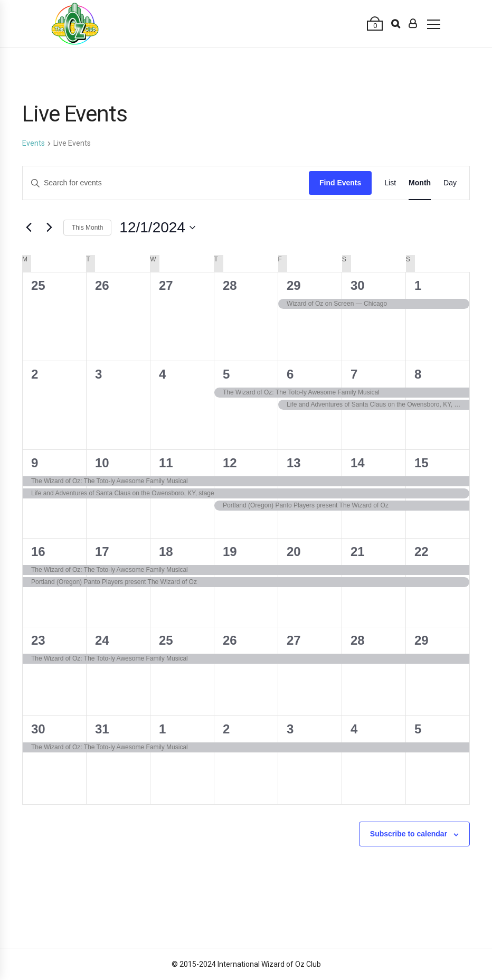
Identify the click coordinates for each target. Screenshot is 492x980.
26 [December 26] (230, 640)
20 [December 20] (294, 552)
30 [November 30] (358, 285)
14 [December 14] (358, 463)
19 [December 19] (230, 552)
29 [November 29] (294, 285)
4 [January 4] (354, 729)
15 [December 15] (422, 463)
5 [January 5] (418, 729)
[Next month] (49, 228)
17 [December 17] (102, 552)
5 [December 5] (226, 374)
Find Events (340, 183)
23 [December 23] (38, 640)
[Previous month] (29, 228)
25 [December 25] (166, 640)
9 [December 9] (35, 463)
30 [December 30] (38, 729)
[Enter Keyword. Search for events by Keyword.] (166, 183)
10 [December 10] (102, 463)
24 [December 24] (102, 640)
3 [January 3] (290, 729)
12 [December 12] (230, 463)
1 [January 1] (162, 729)
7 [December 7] (354, 374)
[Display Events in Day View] (450, 183)
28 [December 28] (358, 640)
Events (34, 143)
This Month (87, 228)
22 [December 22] (422, 552)
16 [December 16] (38, 552)
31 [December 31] (102, 729)
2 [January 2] (226, 729)
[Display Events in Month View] (420, 183)
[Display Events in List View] (390, 183)
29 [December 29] (422, 640)
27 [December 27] (294, 640)
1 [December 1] (418, 285)
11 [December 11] (166, 463)
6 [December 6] (290, 374)
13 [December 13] (294, 463)
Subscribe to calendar (409, 834)
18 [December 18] (166, 552)
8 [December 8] (418, 374)
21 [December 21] (358, 552)
